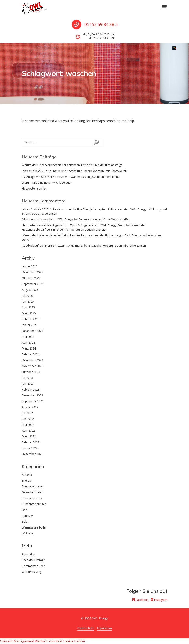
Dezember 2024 (32, 331)
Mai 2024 (28, 337)
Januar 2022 (30, 448)
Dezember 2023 (32, 360)
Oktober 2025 (31, 278)
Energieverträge (32, 486)
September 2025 (33, 284)
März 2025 (29, 313)
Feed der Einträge (33, 560)
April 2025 (28, 307)
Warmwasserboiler (34, 527)
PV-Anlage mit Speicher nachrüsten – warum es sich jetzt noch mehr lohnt (70, 177)
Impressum (104, 628)
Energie (27, 480)
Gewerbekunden (33, 492)
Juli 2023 (27, 378)
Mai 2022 (28, 425)
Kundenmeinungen (34, 504)
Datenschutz (85, 628)
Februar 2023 (31, 389)
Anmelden (28, 554)
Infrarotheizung (32, 498)
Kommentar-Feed (34, 566)
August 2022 (30, 407)
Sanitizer (27, 516)
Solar (25, 522)
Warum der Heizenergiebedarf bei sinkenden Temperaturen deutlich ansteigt (72, 165)
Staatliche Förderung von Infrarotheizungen (117, 245)
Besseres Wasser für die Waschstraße (104, 219)
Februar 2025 (31, 319)
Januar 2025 (30, 325)
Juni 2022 (28, 419)
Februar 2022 (31, 442)
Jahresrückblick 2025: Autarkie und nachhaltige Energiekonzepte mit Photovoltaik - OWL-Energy (84, 209)
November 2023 (33, 366)
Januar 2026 (30, 266)
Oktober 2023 (31, 372)
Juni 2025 (28, 301)
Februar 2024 (31, 354)
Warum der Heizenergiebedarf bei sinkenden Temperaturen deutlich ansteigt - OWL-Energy (81, 235)
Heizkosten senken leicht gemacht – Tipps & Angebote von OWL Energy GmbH (74, 225)
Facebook (140, 600)
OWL (25, 510)
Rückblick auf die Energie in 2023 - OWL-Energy (53, 245)
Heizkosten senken (34, 188)
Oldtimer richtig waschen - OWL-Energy (48, 219)
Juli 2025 (27, 296)
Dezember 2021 (32, 454)
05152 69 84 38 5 (101, 24)
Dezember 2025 (32, 272)
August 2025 (30, 290)
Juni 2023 (28, 384)
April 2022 (28, 431)
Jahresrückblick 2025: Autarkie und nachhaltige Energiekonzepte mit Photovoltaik (75, 171)
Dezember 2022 (32, 395)
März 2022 (29, 436)
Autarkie (27, 475)
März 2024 (29, 348)
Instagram (159, 600)
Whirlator (28, 533)
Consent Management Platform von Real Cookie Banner (43, 641)
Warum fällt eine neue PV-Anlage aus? (47, 183)
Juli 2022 (27, 413)
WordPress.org (32, 572)
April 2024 (28, 343)
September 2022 (33, 401)
